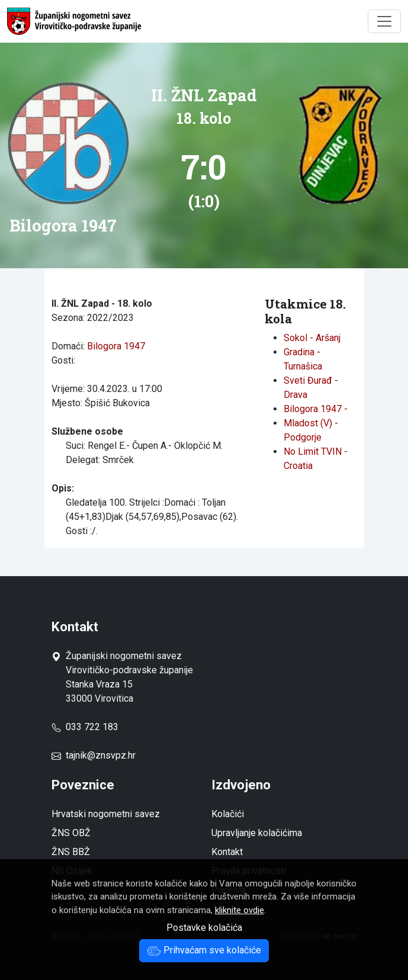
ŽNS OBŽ (71, 833)
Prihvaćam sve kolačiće (204, 950)
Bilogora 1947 (116, 346)
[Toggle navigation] (384, 21)
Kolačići (228, 814)
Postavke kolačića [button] (204, 928)
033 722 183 (85, 727)
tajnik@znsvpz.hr (101, 755)
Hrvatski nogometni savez (106, 814)
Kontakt (227, 852)
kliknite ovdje (240, 910)
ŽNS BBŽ (71, 852)
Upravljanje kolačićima (257, 833)
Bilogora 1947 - (316, 409)
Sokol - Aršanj (312, 338)
